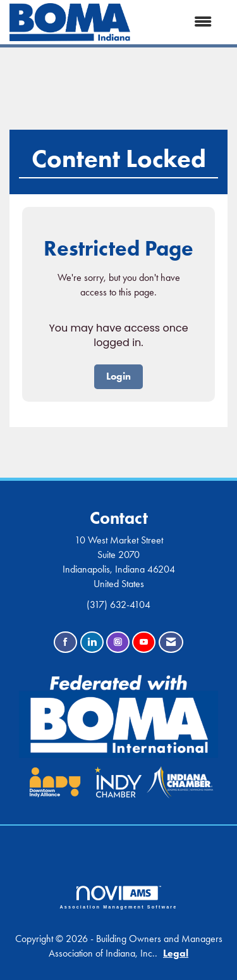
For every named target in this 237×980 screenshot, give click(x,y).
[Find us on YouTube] (144, 642)
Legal (176, 953)
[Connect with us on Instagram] (118, 642)
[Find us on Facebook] (65, 642)
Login (118, 376)
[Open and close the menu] (177, 22)
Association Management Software (119, 897)
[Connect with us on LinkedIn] (92, 642)
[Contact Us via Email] (171, 642)
